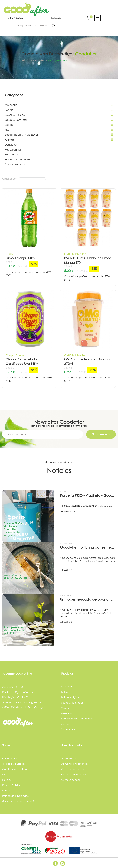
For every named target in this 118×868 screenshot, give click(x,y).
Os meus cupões (71, 780)
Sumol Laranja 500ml (20, 258)
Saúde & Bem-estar (72, 703)
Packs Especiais (14, 155)
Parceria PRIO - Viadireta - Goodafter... (88, 495)
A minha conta (70, 758)
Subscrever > (101, 434)
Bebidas (59, 110)
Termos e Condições (14, 764)
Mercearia (59, 105)
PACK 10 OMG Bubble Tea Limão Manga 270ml (88, 260)
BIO (59, 130)
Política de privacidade (16, 796)
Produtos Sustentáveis (18, 160)
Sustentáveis (68, 729)
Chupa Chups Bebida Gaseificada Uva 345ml (22, 362)
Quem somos (10, 758)
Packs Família (13, 150)
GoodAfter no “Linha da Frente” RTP (88, 547)
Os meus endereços (73, 769)
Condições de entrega (15, 769)
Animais (59, 140)
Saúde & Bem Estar (59, 120)
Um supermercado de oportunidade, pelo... (88, 599)
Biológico (67, 713)
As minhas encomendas (75, 764)
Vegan (59, 125)
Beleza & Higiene (59, 115)
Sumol (9, 254)
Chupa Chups (15, 355)
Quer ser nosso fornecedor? (18, 801)
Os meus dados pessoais (75, 774)
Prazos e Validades (13, 785)
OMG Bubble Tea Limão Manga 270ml (87, 362)
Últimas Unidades (15, 164)
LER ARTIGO (67, 512)
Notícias (7, 780)
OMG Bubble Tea (75, 254)
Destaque (11, 145)
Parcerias (8, 791)
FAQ (5, 774)
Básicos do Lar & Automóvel (59, 135)
